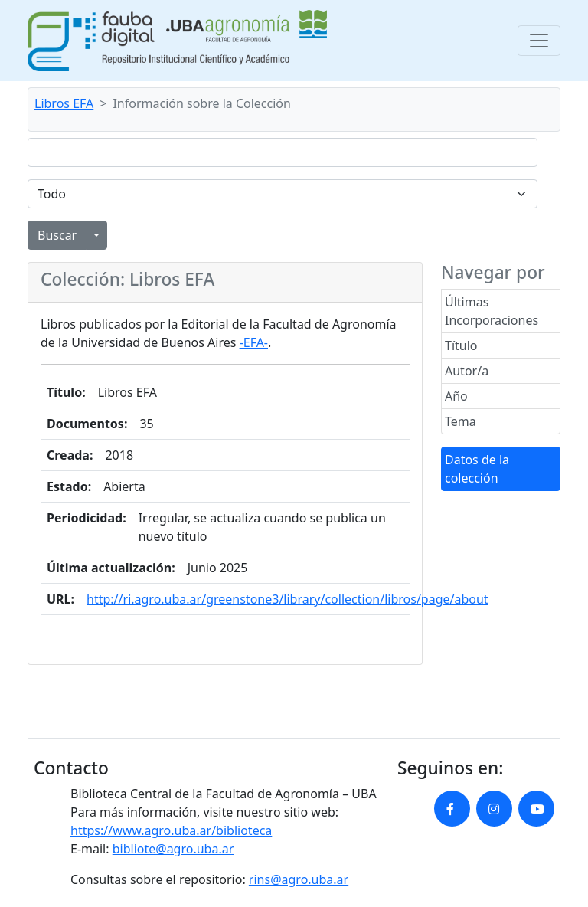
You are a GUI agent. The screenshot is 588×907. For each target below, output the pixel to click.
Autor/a (467, 371)
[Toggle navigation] (539, 41)
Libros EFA (64, 103)
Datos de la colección (477, 469)
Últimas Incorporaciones (492, 311)
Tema (461, 421)
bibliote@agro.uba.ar (173, 849)
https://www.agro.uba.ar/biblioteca (171, 830)
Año (456, 396)
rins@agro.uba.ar (299, 879)
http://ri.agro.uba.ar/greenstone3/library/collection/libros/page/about (287, 599)
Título (461, 345)
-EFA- (254, 342)
